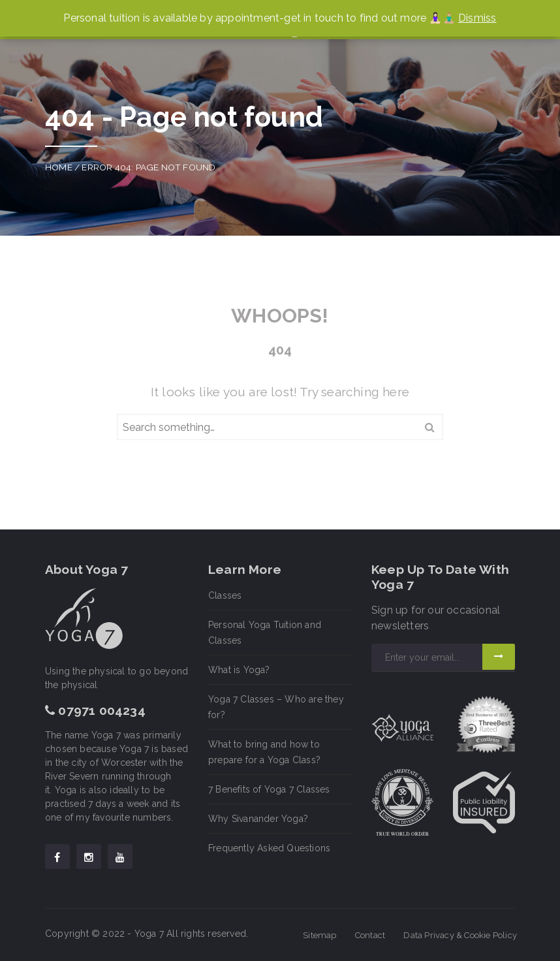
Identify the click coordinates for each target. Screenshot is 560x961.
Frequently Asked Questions (269, 848)
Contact (370, 935)
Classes (225, 595)
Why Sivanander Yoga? (258, 819)
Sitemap (319, 935)
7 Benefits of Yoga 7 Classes (269, 789)
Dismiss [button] (477, 18)
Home (59, 167)
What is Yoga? (239, 670)
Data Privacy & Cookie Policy (460, 935)
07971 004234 (95, 710)
